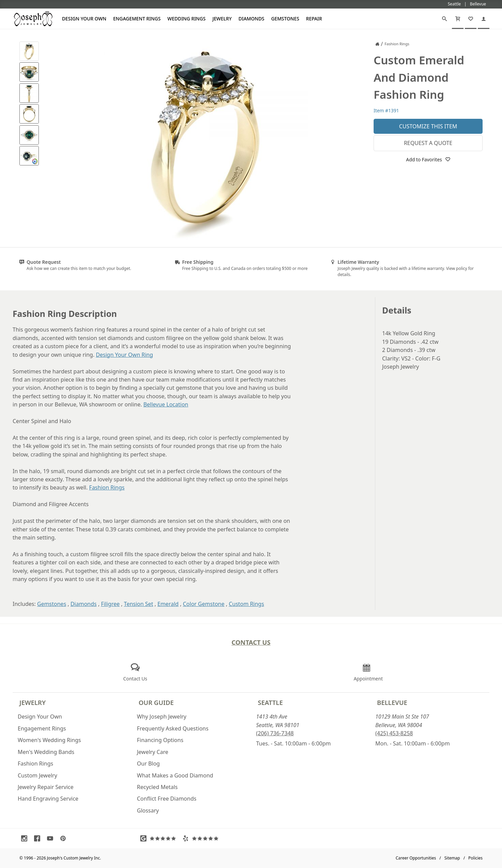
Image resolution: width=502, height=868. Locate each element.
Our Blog (148, 763)
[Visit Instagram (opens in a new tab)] (26, 838)
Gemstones (285, 19)
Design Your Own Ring (124, 355)
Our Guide (156, 702)
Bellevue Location (166, 404)
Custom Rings (247, 604)
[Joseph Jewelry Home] (377, 44)
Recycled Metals (157, 787)
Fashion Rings (107, 487)
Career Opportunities (416, 858)
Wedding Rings (187, 19)
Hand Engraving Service (48, 799)
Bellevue (392, 702)
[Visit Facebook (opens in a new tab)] (39, 838)
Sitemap (452, 858)
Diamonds (251, 19)
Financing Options (160, 740)
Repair (314, 19)
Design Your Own (84, 19)
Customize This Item (428, 126)
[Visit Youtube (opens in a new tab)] (52, 838)
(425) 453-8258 (394, 733)
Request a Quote (428, 143)
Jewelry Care (153, 752)
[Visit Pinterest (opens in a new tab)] (65, 838)
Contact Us (251, 642)
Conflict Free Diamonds (167, 799)
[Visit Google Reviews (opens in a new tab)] (160, 838)
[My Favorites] (471, 19)
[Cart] (458, 19)
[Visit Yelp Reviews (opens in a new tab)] (202, 838)
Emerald (168, 604)
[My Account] (484, 19)
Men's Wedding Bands (46, 752)
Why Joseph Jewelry (162, 717)
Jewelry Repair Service (46, 787)
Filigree (110, 604)
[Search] (444, 19)
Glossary (148, 810)
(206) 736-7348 (275, 733)
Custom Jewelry (37, 775)
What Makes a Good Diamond (175, 775)
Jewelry (222, 19)
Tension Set (139, 604)
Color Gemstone (204, 604)
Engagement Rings (137, 19)
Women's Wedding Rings (49, 740)
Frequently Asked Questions (173, 728)
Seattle (270, 702)
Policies (475, 858)
